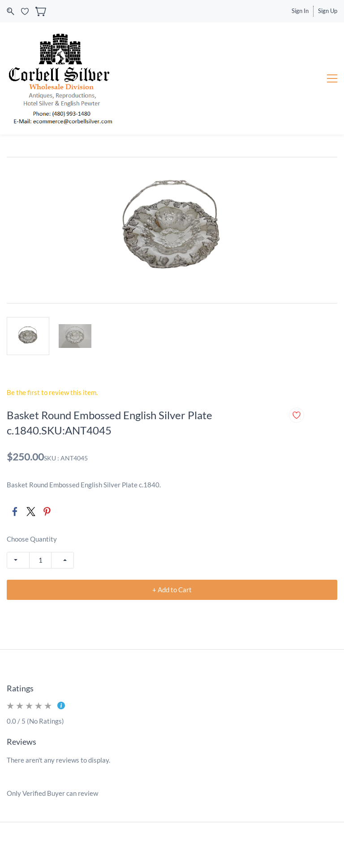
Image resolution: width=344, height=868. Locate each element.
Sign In (300, 11)
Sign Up (328, 11)
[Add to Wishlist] (297, 415)
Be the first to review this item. (52, 392)
